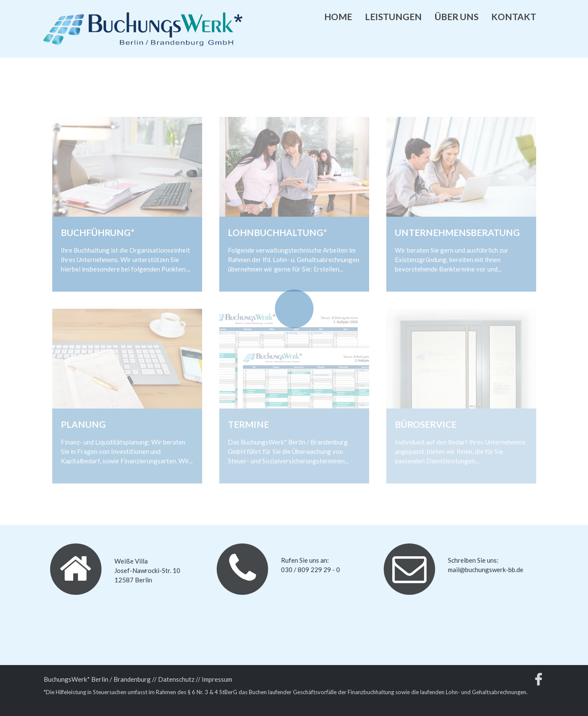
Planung (83, 424)
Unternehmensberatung (457, 232)
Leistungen (393, 16)
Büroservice (426, 424)
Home (338, 16)
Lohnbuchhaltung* (278, 232)
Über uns (457, 16)
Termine (248, 424)
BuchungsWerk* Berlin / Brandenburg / (99, 679)
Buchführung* (98, 232)
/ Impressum (215, 679)
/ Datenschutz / (176, 679)
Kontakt (514, 16)
